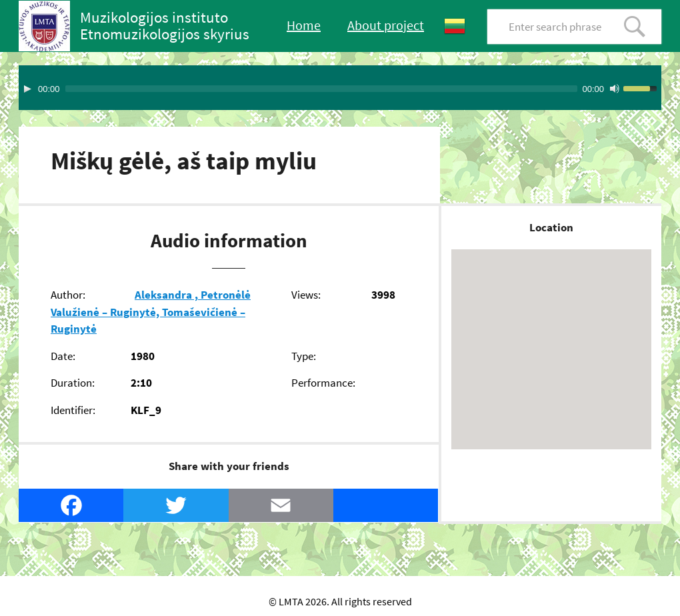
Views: (306, 295)
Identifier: (73, 410)
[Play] (27, 89)
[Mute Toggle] (615, 89)
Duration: (73, 383)
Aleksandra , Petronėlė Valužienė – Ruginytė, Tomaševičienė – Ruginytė (151, 312)
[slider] (321, 89)
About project (386, 25)
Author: (68, 295)
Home (304, 25)
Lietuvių (455, 26)
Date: (63, 356)
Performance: (323, 383)
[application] (340, 88)
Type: (304, 356)
